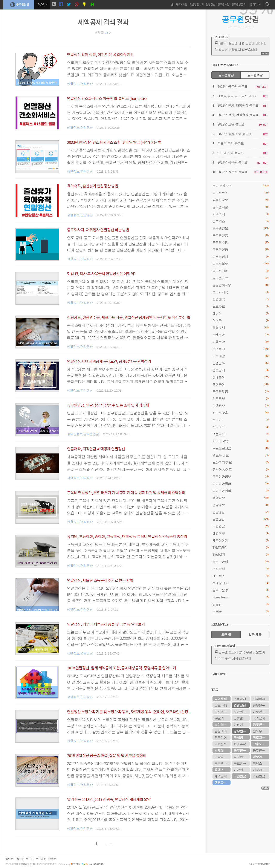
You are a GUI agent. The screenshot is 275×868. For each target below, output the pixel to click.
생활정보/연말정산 (80, 84)
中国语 (240, 611)
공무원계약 (240, 271)
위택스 (257, 763)
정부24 (257, 757)
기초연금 (259, 776)
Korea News (240, 597)
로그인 (29, 859)
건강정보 (240, 505)
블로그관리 (240, 562)
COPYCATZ (264, 864)
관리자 (255, 4)
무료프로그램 (240, 448)
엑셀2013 (240, 434)
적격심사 (259, 718)
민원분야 (240, 363)
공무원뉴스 (240, 193)
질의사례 (240, 327)
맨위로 (52, 859)
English (240, 604)
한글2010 (240, 427)
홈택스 (219, 770)
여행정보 (240, 406)
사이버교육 (240, 441)
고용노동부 (260, 744)
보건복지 (240, 349)
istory (76, 864)
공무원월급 (240, 235)
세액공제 (221, 776)
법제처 (219, 750)
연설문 (240, 320)
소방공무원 (222, 757)
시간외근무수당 (242, 712)
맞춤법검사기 (197, 4)
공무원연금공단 (242, 750)
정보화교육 (240, 413)
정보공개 (240, 370)
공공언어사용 (240, 285)
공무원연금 (240, 249)
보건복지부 (222, 725)
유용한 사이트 (240, 469)
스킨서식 (240, 569)
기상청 (238, 725)
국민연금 (240, 526)
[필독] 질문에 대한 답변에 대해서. (242, 43)
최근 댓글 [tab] (255, 634)
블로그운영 (240, 590)
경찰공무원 (260, 770)
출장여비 (221, 731)
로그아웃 (41, 859)
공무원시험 (240, 207)
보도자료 (240, 306)
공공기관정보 (240, 476)
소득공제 (240, 699)
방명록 (19, 859)
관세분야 (240, 335)
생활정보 (240, 498)
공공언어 (221, 737)
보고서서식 (240, 292)
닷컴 (241, 19)
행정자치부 (222, 783)
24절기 (219, 718)
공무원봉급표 (238, 4)
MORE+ (265, 54)
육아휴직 (240, 744)
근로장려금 (241, 763)
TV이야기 (240, 554)
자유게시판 (181, 4)
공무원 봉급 (222, 763)
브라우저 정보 (240, 462)
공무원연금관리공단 (242, 757)
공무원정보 (240, 228)
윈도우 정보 (240, 455)
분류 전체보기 (240, 186)
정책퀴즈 (240, 221)
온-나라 (240, 420)
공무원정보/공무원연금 (83, 434)
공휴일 (238, 718)
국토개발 (240, 356)
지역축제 (240, 214)
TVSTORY (240, 547)
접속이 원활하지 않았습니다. (238, 50)
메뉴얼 (240, 313)
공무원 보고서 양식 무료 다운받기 (242, 652)
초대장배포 (240, 583)
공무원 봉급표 (261, 712)
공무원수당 (223, 4)
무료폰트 (221, 744)
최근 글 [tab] (226, 634)
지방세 (238, 770)
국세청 (238, 737)
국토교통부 (260, 737)
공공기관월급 (240, 484)
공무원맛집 (240, 391)
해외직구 (240, 533)
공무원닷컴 (19, 5)
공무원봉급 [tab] (226, 75)
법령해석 (240, 299)
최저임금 (259, 699)
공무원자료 (240, 278)
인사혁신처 (222, 712)
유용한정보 (240, 200)
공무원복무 (240, 264)
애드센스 (240, 576)
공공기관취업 (240, 491)
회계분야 (240, 377)
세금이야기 (240, 540)
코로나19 (221, 705)
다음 (109, 844)
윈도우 (257, 731)
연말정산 (211, 4)
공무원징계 (240, 257)
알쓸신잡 (240, 519)
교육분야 (240, 342)
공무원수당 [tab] (255, 75)
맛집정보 (240, 398)
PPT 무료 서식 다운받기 (235, 659)
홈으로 (9, 859)
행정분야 (240, 384)
